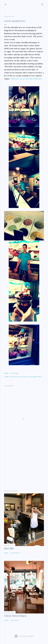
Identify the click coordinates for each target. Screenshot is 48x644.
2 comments (15, 553)
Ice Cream (25, 377)
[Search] (42, 4)
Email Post (14, 373)
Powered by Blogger (24, 636)
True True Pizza (15, 616)
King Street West (35, 377)
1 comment (14, 620)
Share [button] (6, 373)
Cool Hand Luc (15, 377)
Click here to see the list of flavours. (26, 79)
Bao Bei (9, 548)
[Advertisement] (24, 468)
